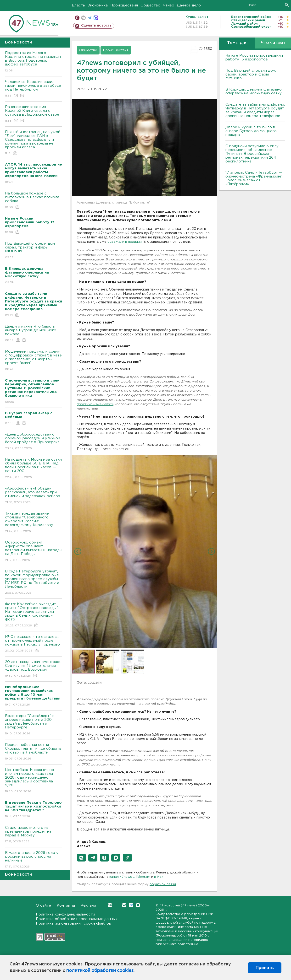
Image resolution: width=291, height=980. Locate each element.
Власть (78, 5)
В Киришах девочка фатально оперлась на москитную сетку (254, 91)
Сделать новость (96, 26)
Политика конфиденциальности (65, 914)
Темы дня (237, 43)
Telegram (131, 905)
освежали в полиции (125, 242)
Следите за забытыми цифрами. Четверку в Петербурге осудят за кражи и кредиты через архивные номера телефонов (255, 110)
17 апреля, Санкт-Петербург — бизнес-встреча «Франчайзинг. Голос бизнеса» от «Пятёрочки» (254, 178)
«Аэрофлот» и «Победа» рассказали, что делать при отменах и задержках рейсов (34, 496)
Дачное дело (189, 5)
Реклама (88, 906)
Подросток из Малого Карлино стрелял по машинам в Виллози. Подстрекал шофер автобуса (34, 62)
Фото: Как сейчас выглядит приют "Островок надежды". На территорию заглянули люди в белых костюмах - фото (34, 615)
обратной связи (163, 884)
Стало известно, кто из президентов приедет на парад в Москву (34, 835)
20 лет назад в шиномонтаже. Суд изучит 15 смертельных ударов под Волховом (34, 669)
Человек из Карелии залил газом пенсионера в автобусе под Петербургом (34, 89)
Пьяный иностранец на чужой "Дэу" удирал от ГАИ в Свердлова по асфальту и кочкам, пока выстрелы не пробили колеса (34, 143)
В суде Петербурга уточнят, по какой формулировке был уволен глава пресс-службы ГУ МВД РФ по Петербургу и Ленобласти (34, 582)
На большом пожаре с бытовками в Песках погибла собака (34, 201)
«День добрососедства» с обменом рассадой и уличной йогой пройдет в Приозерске (34, 442)
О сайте (43, 906)
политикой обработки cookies (100, 971)
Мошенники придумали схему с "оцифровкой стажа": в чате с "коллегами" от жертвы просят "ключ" (34, 361)
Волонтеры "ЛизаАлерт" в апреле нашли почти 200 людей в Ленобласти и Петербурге (34, 725)
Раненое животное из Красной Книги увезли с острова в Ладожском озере (34, 114)
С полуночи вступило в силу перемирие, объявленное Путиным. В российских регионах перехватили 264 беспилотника (252, 154)
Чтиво (169, 5)
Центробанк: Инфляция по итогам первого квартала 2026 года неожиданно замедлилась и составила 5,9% (34, 781)
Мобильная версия (77, 18)
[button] (81, 858)
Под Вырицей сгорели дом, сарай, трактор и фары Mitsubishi (34, 251)
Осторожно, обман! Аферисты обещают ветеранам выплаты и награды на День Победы (34, 552)
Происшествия (124, 5)
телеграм (90, 18)
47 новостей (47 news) (178, 906)
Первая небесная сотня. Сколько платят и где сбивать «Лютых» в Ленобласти (34, 752)
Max (138, 905)
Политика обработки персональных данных (77, 919)
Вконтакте (110, 905)
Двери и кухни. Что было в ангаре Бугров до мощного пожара (34, 334)
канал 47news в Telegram (130, 877)
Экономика (98, 5)
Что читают (273, 43)
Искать (287, 5)
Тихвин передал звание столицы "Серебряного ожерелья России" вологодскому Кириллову (34, 523)
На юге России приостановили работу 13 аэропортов (254, 57)
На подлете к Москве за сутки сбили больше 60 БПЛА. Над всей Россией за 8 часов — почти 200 (34, 469)
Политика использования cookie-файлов (73, 923)
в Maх (159, 877)
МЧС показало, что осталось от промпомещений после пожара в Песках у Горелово (34, 644)
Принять (265, 968)
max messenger (96, 18)
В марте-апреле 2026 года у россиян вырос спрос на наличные (34, 860)
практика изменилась (95, 404)
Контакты (66, 906)
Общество (150, 5)
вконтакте (83, 18)
